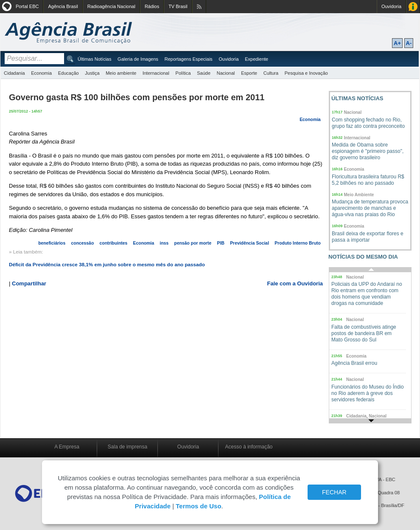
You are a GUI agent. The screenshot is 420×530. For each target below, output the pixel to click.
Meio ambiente (121, 73)
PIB (221, 243)
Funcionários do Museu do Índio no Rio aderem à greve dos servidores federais (368, 393)
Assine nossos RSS (199, 7)
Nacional (226, 73)
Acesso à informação (249, 447)
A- (409, 43)
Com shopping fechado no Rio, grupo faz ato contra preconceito (368, 123)
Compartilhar (29, 283)
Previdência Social (249, 243)
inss (164, 243)
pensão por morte (193, 243)
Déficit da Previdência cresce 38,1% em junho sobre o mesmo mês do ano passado (107, 264)
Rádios (152, 6)
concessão (83, 243)
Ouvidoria (391, 6)
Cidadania (14, 73)
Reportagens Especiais (189, 59)
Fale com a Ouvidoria (295, 283)
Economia (41, 73)
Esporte (249, 73)
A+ (397, 43)
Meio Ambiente (359, 195)
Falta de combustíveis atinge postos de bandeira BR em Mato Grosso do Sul (364, 333)
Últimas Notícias (94, 59)
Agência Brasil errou (354, 363)
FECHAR (334, 492)
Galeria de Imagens (138, 59)
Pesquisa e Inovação (306, 73)
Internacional (156, 73)
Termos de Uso (198, 506)
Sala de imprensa (127, 447)
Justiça (92, 73)
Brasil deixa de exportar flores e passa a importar (368, 237)
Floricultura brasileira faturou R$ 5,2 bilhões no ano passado (368, 180)
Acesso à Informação (413, 7)
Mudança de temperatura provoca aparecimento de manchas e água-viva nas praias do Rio (370, 208)
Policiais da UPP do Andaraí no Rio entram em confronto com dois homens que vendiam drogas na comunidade (367, 294)
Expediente (256, 59)
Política (183, 73)
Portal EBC (27, 6)
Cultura (271, 73)
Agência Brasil (63, 6)
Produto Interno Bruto (298, 243)
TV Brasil (178, 6)
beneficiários (52, 243)
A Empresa (67, 447)
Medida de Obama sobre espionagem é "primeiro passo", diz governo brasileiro (368, 151)
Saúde (204, 73)
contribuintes (114, 243)
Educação (69, 73)
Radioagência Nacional (111, 6)
